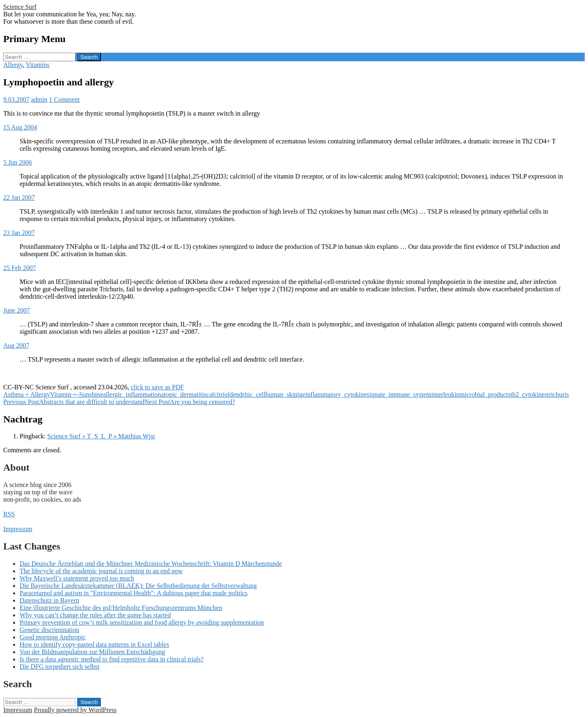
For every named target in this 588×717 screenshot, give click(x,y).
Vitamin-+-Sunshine (77, 394)
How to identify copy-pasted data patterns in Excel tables (94, 644)
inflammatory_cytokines (337, 394)
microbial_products (485, 394)
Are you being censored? (189, 402)
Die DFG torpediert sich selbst (60, 667)
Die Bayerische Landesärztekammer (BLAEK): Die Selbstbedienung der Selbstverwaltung (138, 586)
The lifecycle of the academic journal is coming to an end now (101, 571)
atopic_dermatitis (184, 394)
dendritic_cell (247, 394)
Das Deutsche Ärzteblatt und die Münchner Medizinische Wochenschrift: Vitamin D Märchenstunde (151, 564)
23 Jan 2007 (19, 233)
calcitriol (218, 394)
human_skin (281, 394)
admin (39, 99)
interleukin (445, 394)
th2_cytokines (529, 394)
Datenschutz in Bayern (49, 600)
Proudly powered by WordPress (75, 710)
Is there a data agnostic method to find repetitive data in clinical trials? (112, 659)
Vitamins (38, 65)
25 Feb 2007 (20, 268)
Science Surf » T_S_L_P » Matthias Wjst (101, 436)
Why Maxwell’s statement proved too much (77, 578)
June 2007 (17, 310)
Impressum (18, 529)
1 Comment (64, 99)
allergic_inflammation (132, 394)
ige (301, 394)
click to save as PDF (157, 387)
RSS (9, 514)
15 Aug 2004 (20, 127)
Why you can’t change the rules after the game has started (95, 615)
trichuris (558, 394)
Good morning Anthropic (53, 637)
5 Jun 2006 (18, 162)
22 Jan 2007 (19, 198)
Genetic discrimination (49, 630)
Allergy (13, 65)
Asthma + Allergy (27, 394)
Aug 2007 (16, 345)
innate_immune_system (400, 394)
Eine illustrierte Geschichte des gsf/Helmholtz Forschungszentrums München (121, 608)
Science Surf (20, 7)
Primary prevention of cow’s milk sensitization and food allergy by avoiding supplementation (142, 622)
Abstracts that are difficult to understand (74, 402)
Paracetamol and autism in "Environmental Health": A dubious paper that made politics (134, 593)
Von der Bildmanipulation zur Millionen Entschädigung (92, 652)
